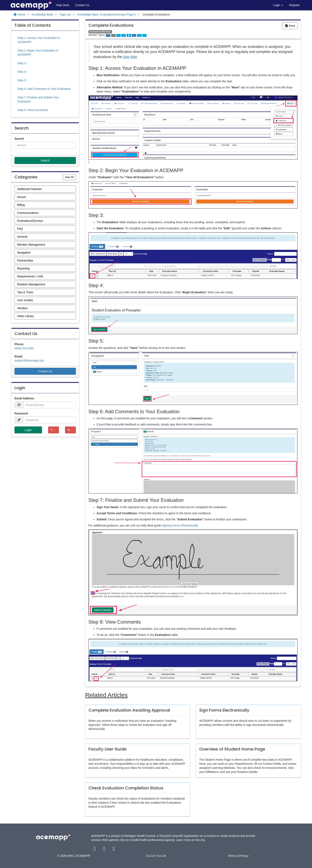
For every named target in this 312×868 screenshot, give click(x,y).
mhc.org (200, 840)
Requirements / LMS (30, 276)
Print (290, 26)
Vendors (22, 308)
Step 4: (22, 72)
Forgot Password (55, 430)
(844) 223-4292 (24, 348)
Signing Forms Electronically (180, 525)
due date (130, 57)
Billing (21, 205)
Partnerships (25, 260)
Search (19, 139)
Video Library (25, 316)
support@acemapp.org (29, 360)
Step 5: (22, 80)
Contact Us (82, 5)
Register (294, 5)
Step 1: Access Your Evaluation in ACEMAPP (39, 40)
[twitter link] (105, 850)
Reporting (23, 268)
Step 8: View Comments (33, 110)
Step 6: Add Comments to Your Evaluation (44, 89)
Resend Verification (72, 430)
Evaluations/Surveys (30, 221)
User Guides (25, 300)
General (22, 237)
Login (278, 5)
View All (70, 177)
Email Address (24, 398)
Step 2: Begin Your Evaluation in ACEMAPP (38, 53)
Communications (28, 213)
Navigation (24, 253)
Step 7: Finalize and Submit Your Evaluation (38, 99)
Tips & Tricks (25, 292)
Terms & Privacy (238, 856)
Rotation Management (31, 284)
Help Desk (63, 5)
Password (21, 413)
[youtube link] (114, 850)
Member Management (31, 245)
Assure (22, 197)
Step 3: (22, 63)
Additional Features (29, 189)
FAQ (20, 229)
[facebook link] (95, 850)
